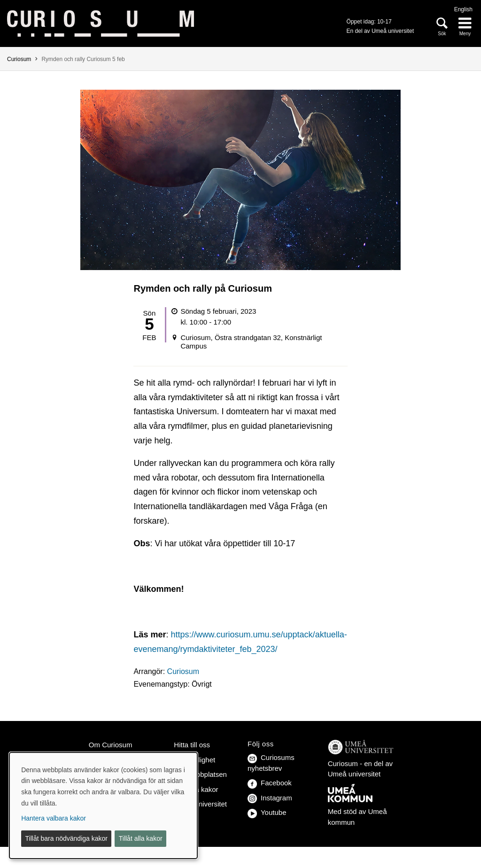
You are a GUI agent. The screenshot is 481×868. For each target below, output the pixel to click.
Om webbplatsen (200, 774)
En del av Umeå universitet (380, 31)
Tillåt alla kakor (141, 838)
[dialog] (103, 806)
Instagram (270, 798)
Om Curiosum (111, 745)
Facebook (270, 783)
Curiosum (19, 59)
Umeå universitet (200, 804)
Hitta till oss (192, 745)
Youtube (267, 812)
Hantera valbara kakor (54, 818)
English (463, 9)
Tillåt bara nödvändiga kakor (66, 838)
